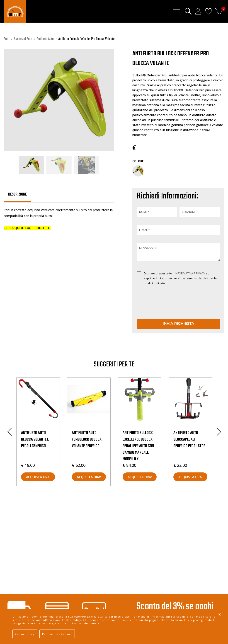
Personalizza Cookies (57, 634)
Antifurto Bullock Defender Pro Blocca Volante (86, 39)
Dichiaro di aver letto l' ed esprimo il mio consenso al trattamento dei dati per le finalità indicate (180, 278)
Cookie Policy (25, 634)
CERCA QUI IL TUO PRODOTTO (27, 228)
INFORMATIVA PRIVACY (190, 273)
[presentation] (163, 306)
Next (219, 432)
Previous (9, 432)
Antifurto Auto (45, 39)
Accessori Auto (23, 39)
